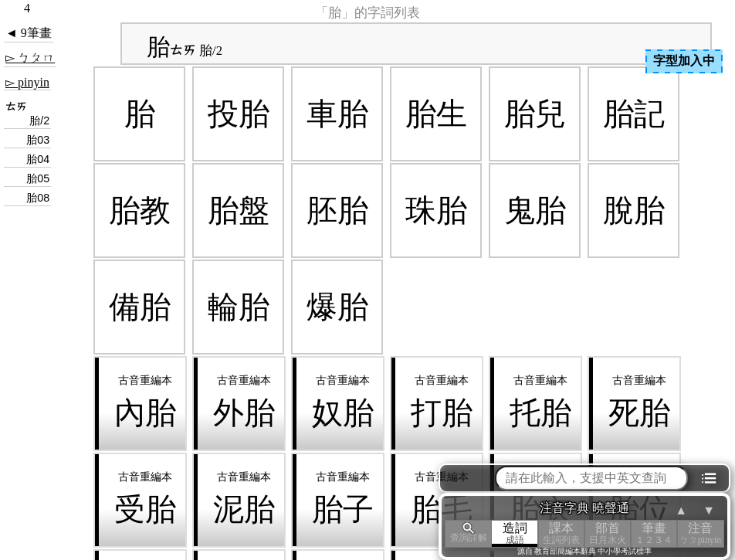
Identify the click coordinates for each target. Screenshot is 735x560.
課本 (561, 533)
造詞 (515, 533)
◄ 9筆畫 (29, 33)
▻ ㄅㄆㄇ (30, 58)
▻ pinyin (27, 82)
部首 (608, 533)
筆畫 (654, 533)
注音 (700, 533)
